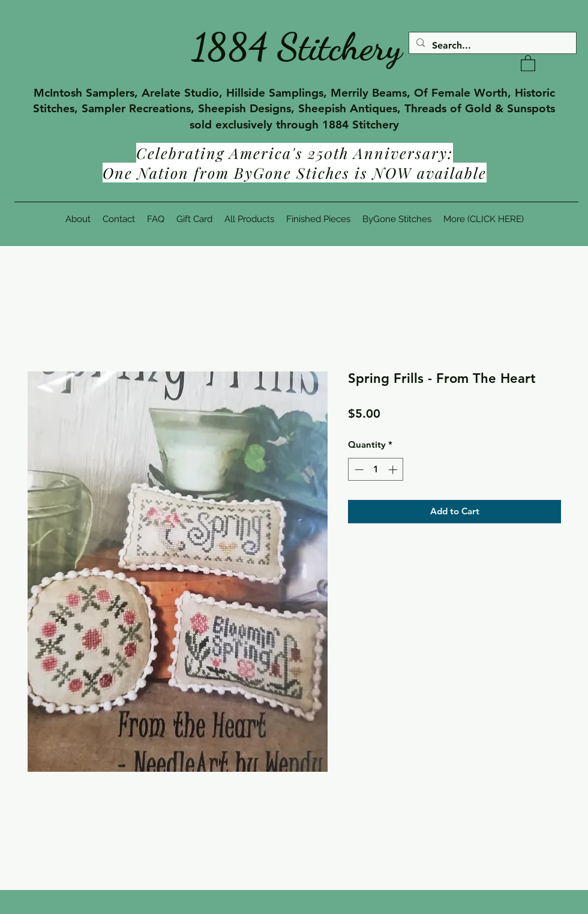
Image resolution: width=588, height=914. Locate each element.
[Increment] (394, 470)
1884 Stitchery (297, 47)
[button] (528, 63)
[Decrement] (358, 470)
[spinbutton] (376, 470)
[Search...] (491, 46)
